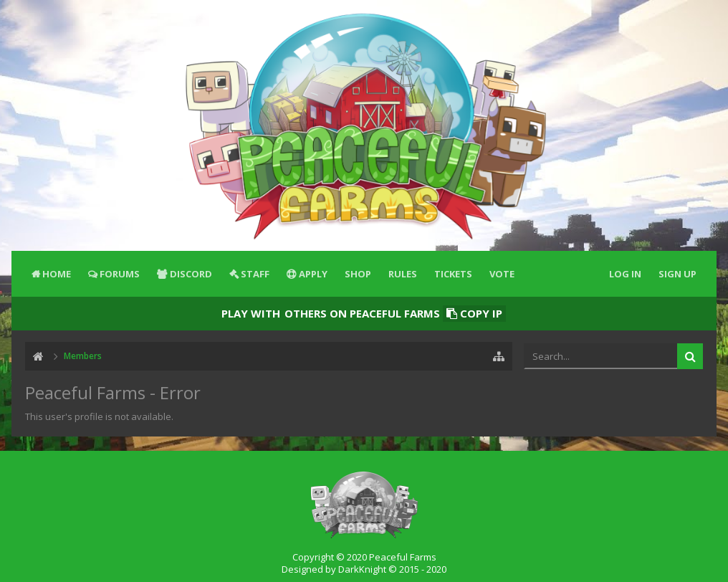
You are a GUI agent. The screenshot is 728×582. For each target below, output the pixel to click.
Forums (120, 274)
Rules (403, 274)
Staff (255, 274)
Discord (191, 274)
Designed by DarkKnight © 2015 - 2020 (364, 569)
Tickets (453, 274)
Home (57, 274)
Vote (502, 274)
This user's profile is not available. (99, 416)
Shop (358, 274)
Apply (313, 274)
